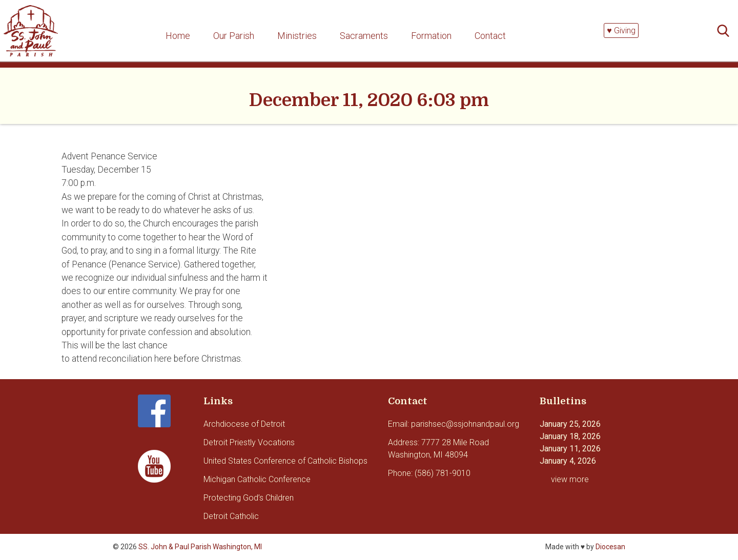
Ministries (297, 36)
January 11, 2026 (570, 449)
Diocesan (610, 547)
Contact (490, 36)
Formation (431, 36)
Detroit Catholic (231, 516)
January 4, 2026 (568, 461)
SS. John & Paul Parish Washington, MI (200, 547)
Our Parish (234, 36)
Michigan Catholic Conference (257, 479)
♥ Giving (621, 30)
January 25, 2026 (570, 424)
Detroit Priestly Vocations (249, 442)
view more (570, 479)
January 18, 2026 (570, 436)
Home (178, 36)
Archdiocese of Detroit (244, 424)
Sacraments (364, 36)
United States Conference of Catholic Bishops (285, 461)
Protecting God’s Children (249, 498)
